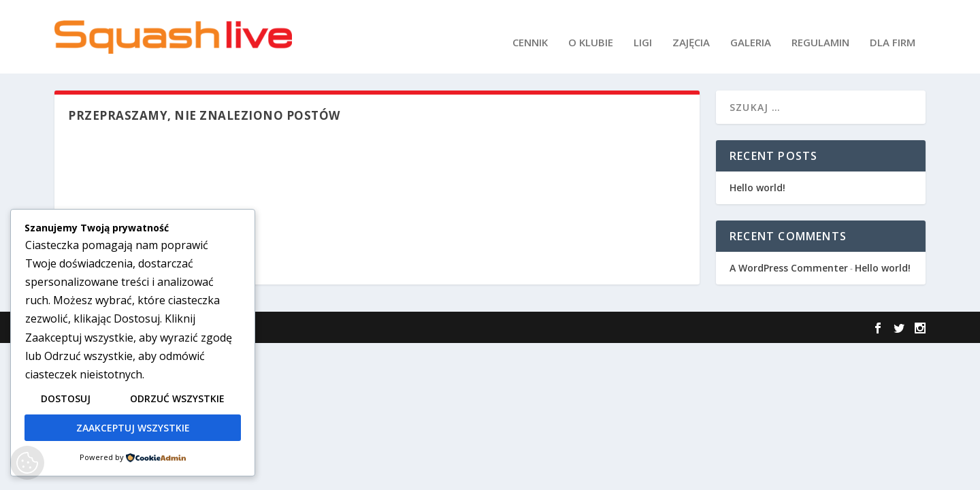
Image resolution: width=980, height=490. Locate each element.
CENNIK (530, 31)
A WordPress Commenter (789, 266)
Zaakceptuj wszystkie (133, 428)
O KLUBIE (591, 31)
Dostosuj (66, 398)
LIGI (643, 31)
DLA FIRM (893, 31)
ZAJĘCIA (691, 31)
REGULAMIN (820, 31)
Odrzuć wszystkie (177, 398)
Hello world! (757, 186)
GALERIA (751, 31)
